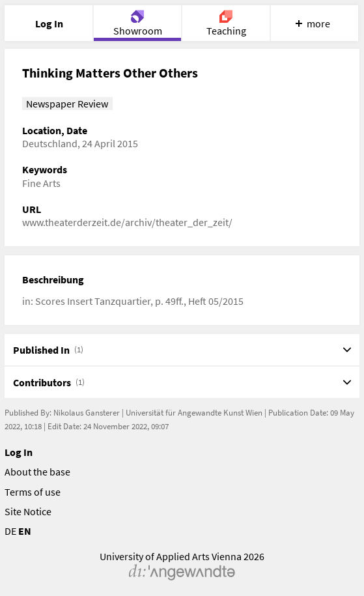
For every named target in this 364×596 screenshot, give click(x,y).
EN (25, 531)
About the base (37, 472)
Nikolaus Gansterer (87, 413)
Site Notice (28, 511)
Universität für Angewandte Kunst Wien (194, 413)
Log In (19, 452)
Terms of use (33, 492)
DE (10, 531)
